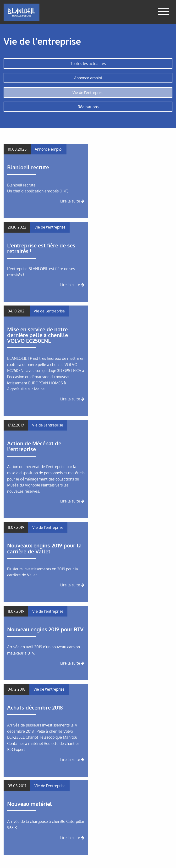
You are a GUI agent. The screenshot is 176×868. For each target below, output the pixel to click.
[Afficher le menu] (163, 12)
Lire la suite (72, 201)
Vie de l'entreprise (88, 93)
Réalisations (88, 107)
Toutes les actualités (88, 64)
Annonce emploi (88, 78)
